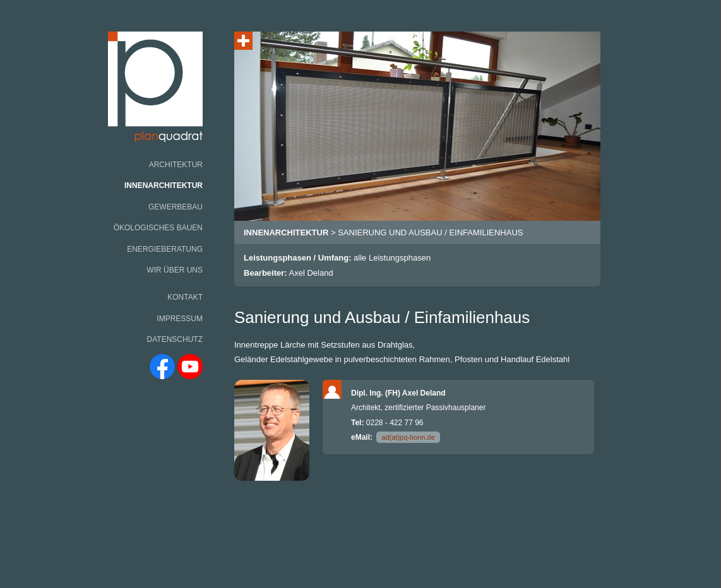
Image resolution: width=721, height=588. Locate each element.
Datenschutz (175, 339)
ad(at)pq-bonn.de (408, 437)
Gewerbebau (176, 207)
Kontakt (185, 297)
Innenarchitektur (164, 185)
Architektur (176, 165)
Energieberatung (165, 249)
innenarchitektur (286, 232)
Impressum (180, 319)
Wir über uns (175, 270)
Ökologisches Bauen (158, 228)
